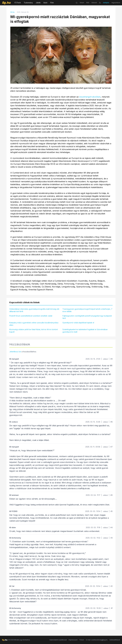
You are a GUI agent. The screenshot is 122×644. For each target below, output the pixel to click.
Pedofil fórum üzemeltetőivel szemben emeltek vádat (31, 316)
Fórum (82, 640)
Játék (38, 3)
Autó (45, 3)
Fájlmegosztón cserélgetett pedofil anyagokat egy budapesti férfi (87, 317)
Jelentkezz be (15, 352)
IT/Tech (18, 3)
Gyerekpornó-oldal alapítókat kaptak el (78, 323)
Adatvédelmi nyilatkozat (58, 640)
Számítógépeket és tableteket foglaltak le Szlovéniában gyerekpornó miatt (85, 331)
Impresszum (73, 640)
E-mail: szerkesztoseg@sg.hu (97, 640)
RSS (88, 3)
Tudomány (28, 3)
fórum (82, 3)
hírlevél (94, 3)
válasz (105, 359)
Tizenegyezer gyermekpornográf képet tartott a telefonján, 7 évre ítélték (87, 310)
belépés (106, 3)
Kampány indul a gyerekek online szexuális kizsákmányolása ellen (34, 324)
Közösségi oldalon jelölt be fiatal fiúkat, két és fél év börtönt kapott (34, 331)
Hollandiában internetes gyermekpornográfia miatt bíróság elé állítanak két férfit (34, 310)
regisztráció (116, 3)
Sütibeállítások (115, 640)
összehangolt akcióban (90, 97)
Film (52, 3)
